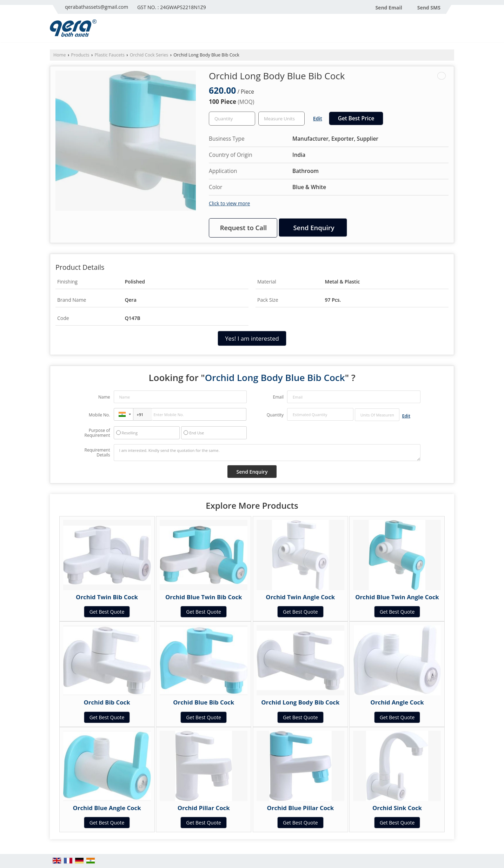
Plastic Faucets (110, 55)
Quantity (275, 415)
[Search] (450, 30)
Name (104, 397)
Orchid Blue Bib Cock (204, 702)
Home (60, 55)
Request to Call (244, 228)
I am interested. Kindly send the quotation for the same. (267, 453)
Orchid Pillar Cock (204, 808)
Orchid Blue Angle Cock (107, 808)
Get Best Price (356, 118)
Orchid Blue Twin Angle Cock (397, 597)
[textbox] (281, 119)
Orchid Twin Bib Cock (107, 597)
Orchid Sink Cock (397, 808)
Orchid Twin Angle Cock (300, 597)
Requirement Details (97, 453)
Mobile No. (100, 415)
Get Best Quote (107, 612)
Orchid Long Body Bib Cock (300, 702)
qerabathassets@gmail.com (97, 7)
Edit (318, 118)
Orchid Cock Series (149, 55)
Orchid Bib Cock (107, 702)
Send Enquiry (314, 228)
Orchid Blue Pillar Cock (301, 808)
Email (278, 397)
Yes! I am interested (252, 338)
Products (80, 55)
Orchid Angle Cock (397, 702)
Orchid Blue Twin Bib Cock (204, 597)
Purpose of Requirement (97, 433)
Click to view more (229, 203)
